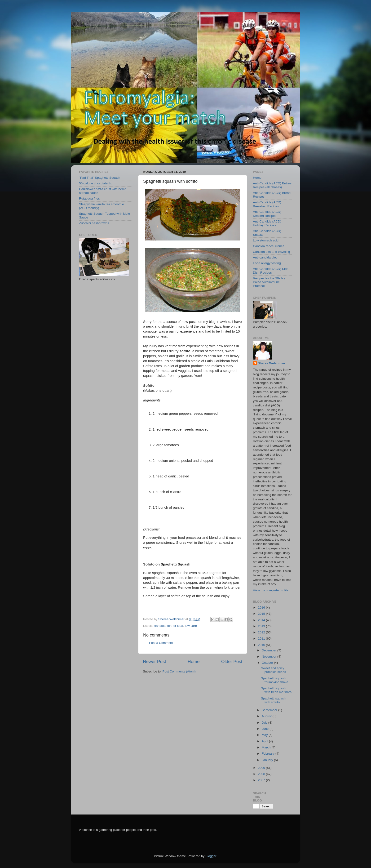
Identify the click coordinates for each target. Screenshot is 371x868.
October (268, 663)
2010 (262, 645)
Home (194, 661)
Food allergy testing (267, 263)
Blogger (211, 856)
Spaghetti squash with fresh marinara (276, 690)
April (265, 741)
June (266, 729)
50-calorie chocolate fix (95, 183)
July (265, 723)
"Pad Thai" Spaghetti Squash (100, 178)
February (269, 754)
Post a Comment (161, 643)
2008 (262, 774)
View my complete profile (271, 590)
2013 (262, 626)
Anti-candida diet (265, 257)
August (267, 716)
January (268, 760)
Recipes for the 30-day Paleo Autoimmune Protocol (269, 282)
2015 (262, 614)
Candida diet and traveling (272, 252)
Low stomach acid (266, 240)
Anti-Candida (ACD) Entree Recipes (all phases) (272, 185)
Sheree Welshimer (272, 363)
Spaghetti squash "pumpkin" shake (275, 680)
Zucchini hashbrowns (94, 223)
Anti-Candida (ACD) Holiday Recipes (267, 223)
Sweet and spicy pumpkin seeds (274, 670)
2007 (262, 780)
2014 (262, 620)
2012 (262, 632)
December (269, 650)
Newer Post (155, 661)
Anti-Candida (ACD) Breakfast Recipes (267, 204)
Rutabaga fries (89, 198)
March (267, 747)
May (265, 735)
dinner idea (175, 626)
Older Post (232, 661)
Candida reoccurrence (269, 246)
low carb (191, 626)
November (269, 657)
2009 (262, 768)
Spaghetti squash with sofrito (273, 700)
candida (160, 626)
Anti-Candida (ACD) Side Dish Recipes (271, 271)
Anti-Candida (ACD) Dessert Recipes (267, 214)
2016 (262, 608)
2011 (262, 639)
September (270, 710)
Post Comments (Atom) (179, 671)
